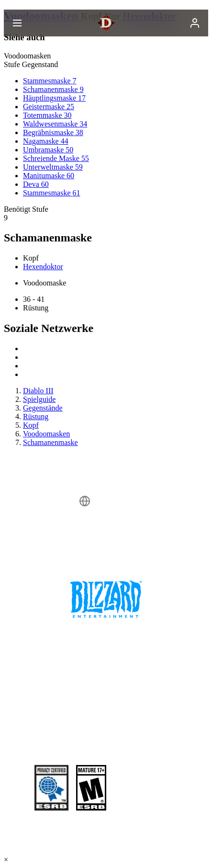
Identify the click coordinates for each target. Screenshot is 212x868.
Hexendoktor (43, 267)
